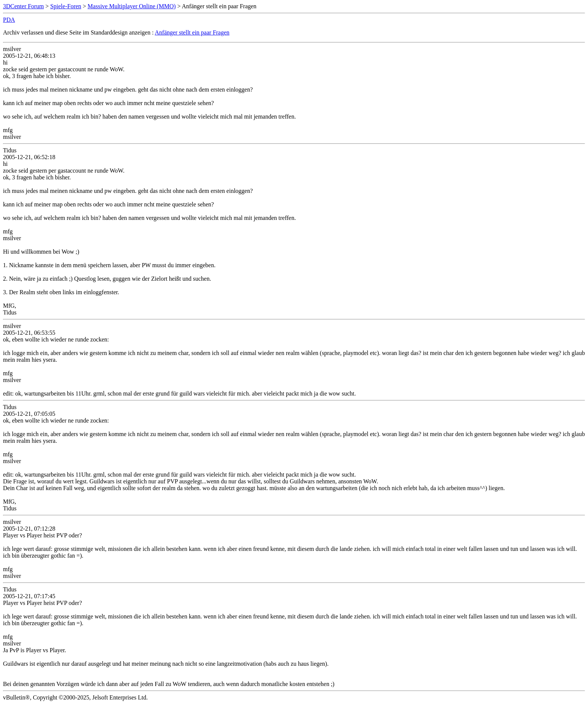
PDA (9, 20)
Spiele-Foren (66, 6)
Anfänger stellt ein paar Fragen (192, 32)
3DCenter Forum (23, 6)
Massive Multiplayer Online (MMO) (132, 6)
